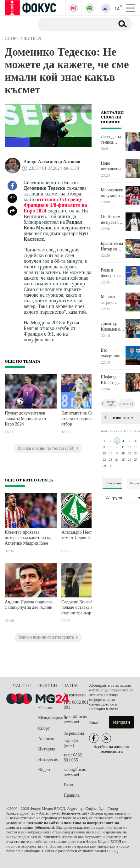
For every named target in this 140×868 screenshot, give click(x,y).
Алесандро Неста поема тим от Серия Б (84, 535)
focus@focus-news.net (76, 719)
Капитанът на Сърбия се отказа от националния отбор (84, 419)
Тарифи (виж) (71, 743)
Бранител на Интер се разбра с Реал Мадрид (113, 246)
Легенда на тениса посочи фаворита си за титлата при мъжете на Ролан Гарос (112, 140)
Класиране (114, 483)
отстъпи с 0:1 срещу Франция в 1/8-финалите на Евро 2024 (55, 205)
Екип (68, 785)
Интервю (47, 749)
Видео (44, 770)
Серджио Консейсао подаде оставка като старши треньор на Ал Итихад (82, 608)
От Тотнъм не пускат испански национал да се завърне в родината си (112, 220)
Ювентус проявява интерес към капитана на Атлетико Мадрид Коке (28, 538)
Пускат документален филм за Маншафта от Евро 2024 (25, 419)
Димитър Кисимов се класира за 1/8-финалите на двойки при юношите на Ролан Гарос (112, 327)
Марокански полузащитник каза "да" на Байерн (113, 193)
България (47, 697)
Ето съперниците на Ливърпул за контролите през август (113, 353)
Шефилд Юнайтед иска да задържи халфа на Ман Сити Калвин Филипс (110, 380)
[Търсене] (74, 24)
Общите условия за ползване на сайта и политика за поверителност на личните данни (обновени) (69, 823)
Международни (51, 718)
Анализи (46, 739)
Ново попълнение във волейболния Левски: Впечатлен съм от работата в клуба (113, 166)
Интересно (48, 759)
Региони (46, 708)
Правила (72, 795)
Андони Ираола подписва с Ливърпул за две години (29, 605)
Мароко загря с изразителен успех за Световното (112, 300)
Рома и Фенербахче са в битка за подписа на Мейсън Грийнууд (112, 273)
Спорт (44, 728)
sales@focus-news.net (75, 772)
